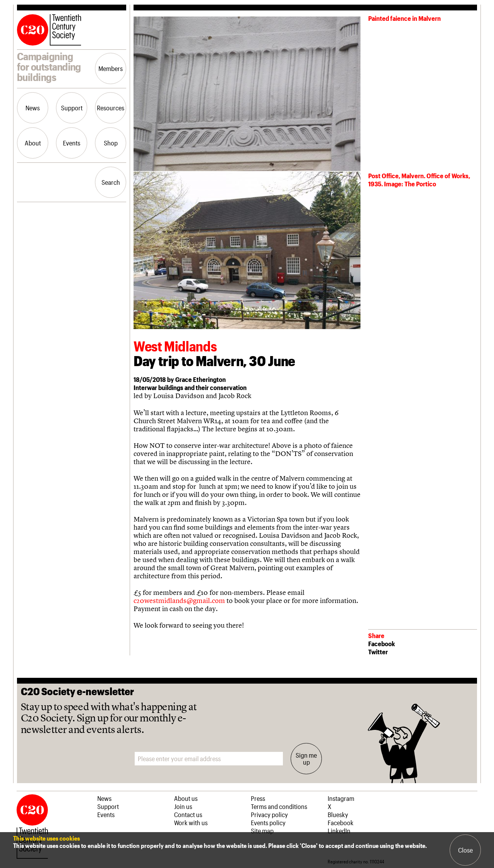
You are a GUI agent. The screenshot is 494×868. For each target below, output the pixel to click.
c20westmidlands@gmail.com (179, 600)
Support (72, 108)
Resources (111, 108)
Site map (262, 831)
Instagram (341, 798)
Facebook (381, 643)
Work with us (191, 822)
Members (111, 68)
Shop (111, 143)
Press (258, 798)
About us (186, 798)
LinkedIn (339, 831)
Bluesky (338, 814)
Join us (183, 806)
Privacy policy (269, 814)
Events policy (268, 822)
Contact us (188, 814)
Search (111, 182)
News (33, 108)
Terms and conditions (279, 806)
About (33, 143)
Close (465, 850)
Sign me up (306, 758)
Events (72, 143)
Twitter (378, 652)
